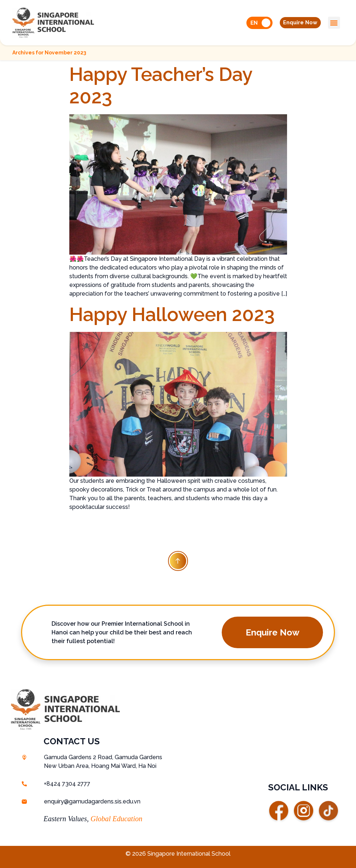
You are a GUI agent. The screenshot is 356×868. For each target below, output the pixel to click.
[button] (298, 23)
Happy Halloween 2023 (172, 314)
